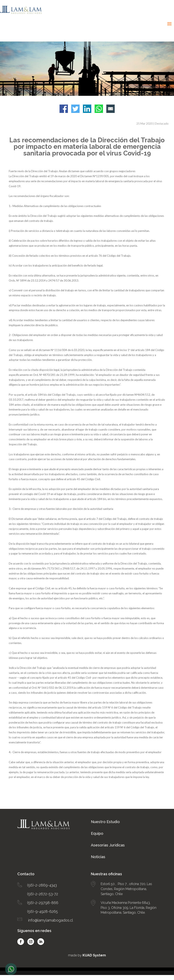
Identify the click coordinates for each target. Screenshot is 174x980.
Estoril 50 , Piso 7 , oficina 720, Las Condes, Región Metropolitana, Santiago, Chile (126, 889)
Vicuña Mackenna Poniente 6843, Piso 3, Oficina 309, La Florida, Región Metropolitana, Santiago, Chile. (129, 908)
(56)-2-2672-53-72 (43, 894)
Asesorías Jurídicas (108, 845)
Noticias (98, 857)
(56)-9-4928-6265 (43, 911)
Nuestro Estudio (105, 822)
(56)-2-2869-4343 (42, 885)
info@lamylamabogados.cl (51, 920)
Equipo (97, 833)
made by (87, 955)
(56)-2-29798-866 (43, 903)
